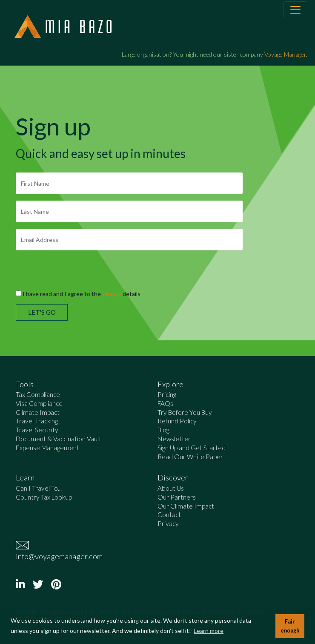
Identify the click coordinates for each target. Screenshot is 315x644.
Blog (163, 430)
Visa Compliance (39, 403)
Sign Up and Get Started (192, 448)
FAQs (165, 403)
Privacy (112, 294)
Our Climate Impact (186, 506)
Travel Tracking (37, 421)
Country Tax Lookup (44, 497)
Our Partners (177, 497)
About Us (171, 488)
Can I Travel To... (39, 488)
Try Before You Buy (185, 412)
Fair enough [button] (290, 626)
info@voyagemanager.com (59, 556)
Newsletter (174, 439)
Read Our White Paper (190, 457)
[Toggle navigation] (295, 10)
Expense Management (47, 448)
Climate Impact (38, 412)
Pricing (167, 394)
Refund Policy (177, 421)
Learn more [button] (209, 631)
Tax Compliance (38, 394)
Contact (169, 515)
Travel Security (37, 430)
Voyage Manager (285, 54)
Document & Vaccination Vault (59, 439)
